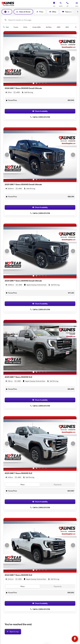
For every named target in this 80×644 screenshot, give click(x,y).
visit (54, 6)
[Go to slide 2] (37, 83)
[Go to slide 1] (33, 83)
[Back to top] (13, 632)
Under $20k (37, 27)
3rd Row (49, 27)
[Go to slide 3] (40, 83)
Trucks (16, 27)
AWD (67, 27)
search (61, 6)
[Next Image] (78, 12)
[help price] (7, 100)
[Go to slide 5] (46, 83)
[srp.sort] (6, 27)
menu (77, 6)
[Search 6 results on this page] (40, 20)
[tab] (22, 485)
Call (67, 6)
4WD (59, 27)
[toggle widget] (75, 639)
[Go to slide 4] (43, 83)
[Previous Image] (7, 58)
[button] (54, 4)
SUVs (25, 27)
